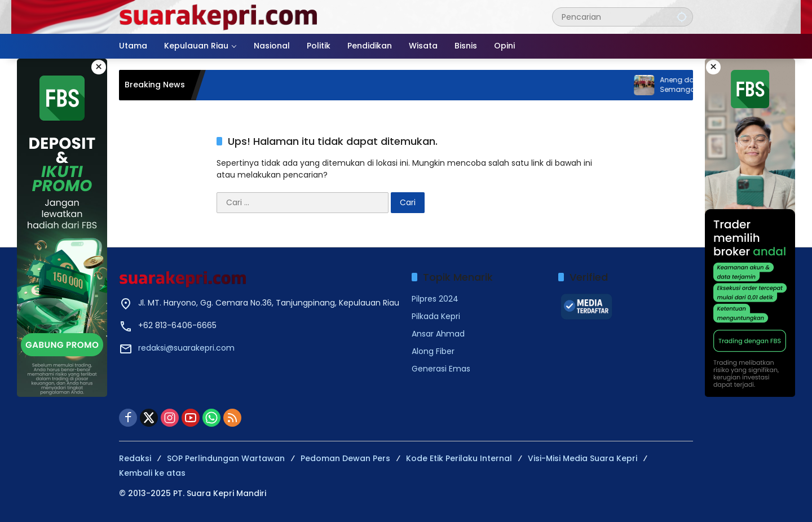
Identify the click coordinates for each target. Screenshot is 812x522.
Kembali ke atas (152, 473)
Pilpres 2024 (435, 299)
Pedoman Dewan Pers (345, 458)
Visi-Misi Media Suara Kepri (582, 458)
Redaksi (135, 458)
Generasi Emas (441, 369)
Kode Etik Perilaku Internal (459, 458)
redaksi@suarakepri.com (186, 348)
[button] (682, 17)
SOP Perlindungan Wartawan (226, 458)
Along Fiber (433, 351)
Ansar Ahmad (438, 334)
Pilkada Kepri (436, 316)
